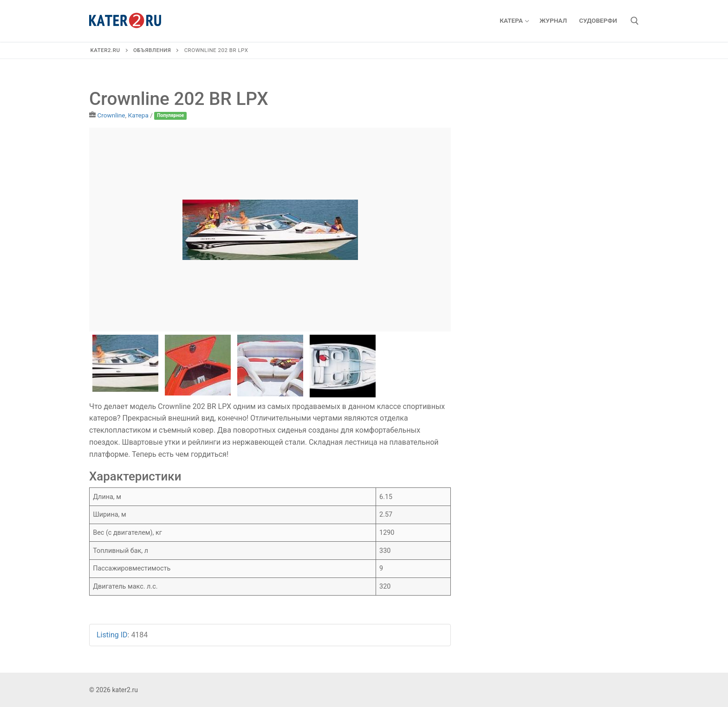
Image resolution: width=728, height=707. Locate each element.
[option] (270, 230)
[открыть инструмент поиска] (635, 21)
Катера (138, 115)
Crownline (111, 115)
